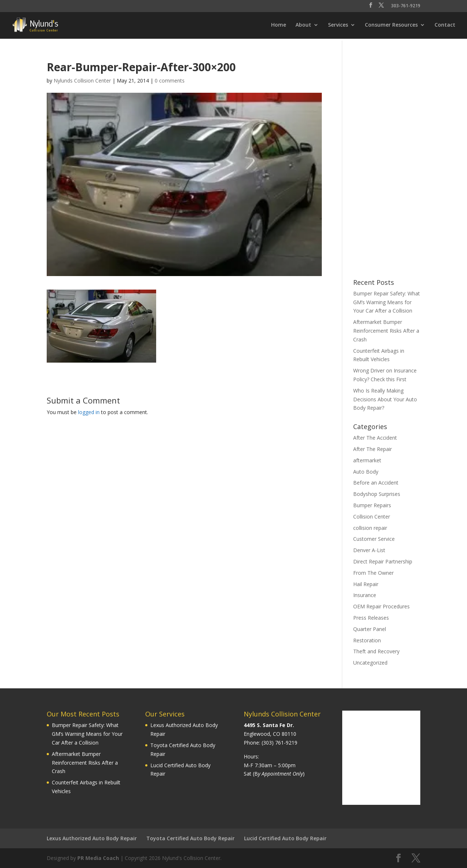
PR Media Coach (98, 858)
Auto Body (366, 472)
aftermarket (367, 460)
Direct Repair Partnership (383, 561)
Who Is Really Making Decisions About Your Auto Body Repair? (385, 399)
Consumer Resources (391, 25)
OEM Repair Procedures (381, 606)
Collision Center (372, 517)
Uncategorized (370, 663)
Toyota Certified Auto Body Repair (190, 838)
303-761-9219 (406, 6)
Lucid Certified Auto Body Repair (285, 838)
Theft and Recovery (376, 651)
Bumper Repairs (372, 505)
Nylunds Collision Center (82, 81)
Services (338, 25)
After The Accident (375, 438)
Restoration (367, 640)
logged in (89, 412)
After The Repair (373, 449)
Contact (445, 25)
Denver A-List (369, 550)
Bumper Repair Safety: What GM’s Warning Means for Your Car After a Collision (387, 302)
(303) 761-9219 (279, 743)
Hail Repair (366, 584)
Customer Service (374, 539)
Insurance (365, 595)
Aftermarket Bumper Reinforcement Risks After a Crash (386, 331)
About (303, 25)
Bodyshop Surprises (377, 494)
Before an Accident (376, 483)
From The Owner (373, 573)
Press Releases (371, 618)
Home (279, 25)
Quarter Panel (370, 629)
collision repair (370, 528)
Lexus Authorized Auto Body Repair (92, 838)
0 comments (170, 81)
